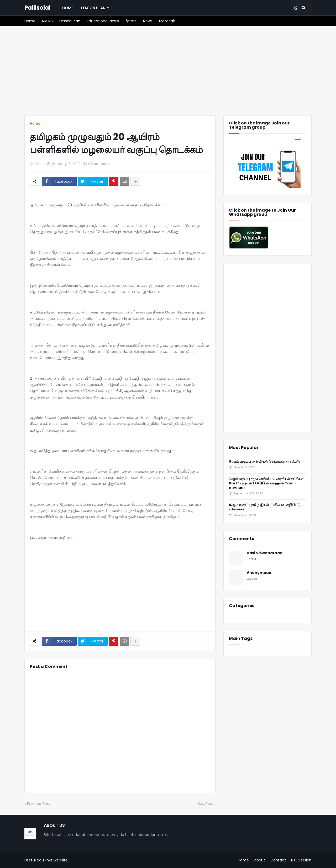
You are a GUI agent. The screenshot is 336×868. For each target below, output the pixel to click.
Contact (278, 860)
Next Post (205, 804)
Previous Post (38, 804)
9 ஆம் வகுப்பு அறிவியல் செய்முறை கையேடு (264, 462)
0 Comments (99, 164)
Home (35, 124)
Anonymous (259, 573)
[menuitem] (68, 8)
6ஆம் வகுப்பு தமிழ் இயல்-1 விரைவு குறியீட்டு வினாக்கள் (265, 507)
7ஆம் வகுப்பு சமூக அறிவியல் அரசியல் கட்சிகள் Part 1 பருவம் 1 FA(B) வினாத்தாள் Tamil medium (266, 483)
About (260, 860)
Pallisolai (37, 8)
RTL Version (301, 860)
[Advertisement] (168, 71)
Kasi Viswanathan (265, 553)
